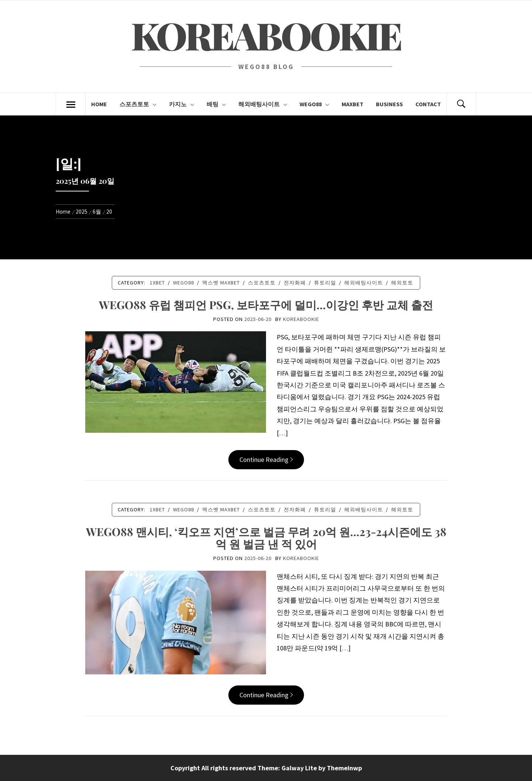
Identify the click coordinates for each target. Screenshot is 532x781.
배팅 (216, 104)
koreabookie (301, 319)
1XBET (157, 283)
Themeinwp (344, 768)
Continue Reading (266, 459)
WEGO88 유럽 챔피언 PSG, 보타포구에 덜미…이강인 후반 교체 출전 (266, 305)
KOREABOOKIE (266, 35)
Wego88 (314, 104)
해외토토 (402, 283)
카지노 (182, 104)
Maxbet (353, 104)
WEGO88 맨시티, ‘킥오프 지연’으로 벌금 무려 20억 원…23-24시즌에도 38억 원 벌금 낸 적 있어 (266, 538)
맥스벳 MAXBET (221, 283)
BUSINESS (389, 104)
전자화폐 (295, 283)
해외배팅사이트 (263, 104)
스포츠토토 (138, 104)
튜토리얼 (325, 283)
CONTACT (428, 104)
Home (99, 104)
